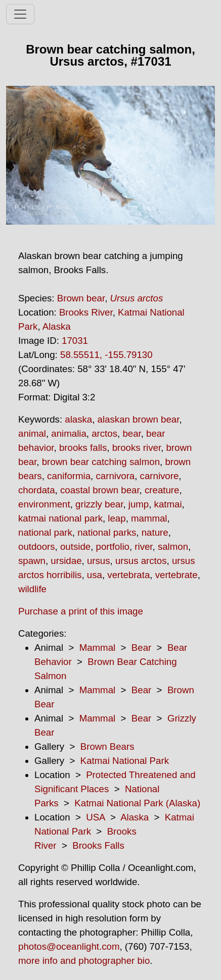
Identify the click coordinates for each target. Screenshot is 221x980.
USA (95, 817)
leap (117, 518)
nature (155, 532)
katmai (168, 504)
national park (45, 532)
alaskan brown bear (139, 419)
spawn (32, 561)
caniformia (69, 476)
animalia (69, 433)
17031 (75, 341)
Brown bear (81, 298)
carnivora (115, 476)
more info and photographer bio (84, 961)
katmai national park (60, 518)
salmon (173, 547)
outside (75, 547)
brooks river (137, 448)
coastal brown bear (100, 490)
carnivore (160, 476)
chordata (37, 490)
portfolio (113, 547)
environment (44, 504)
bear (131, 433)
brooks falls (83, 448)
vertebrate (176, 575)
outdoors (37, 547)
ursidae (66, 561)
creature (162, 490)
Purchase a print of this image (81, 611)
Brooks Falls (98, 845)
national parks (107, 532)
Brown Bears (107, 746)
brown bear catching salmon (101, 462)
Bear (141, 648)
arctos (104, 433)
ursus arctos (141, 561)
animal (32, 433)
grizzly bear (99, 504)
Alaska (57, 326)
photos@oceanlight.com (69, 946)
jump (139, 504)
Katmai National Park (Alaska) (137, 803)
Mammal (98, 648)
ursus (99, 561)
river (143, 547)
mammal (149, 518)
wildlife (32, 589)
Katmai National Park (125, 761)
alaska (78, 419)
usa (95, 575)
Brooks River (86, 312)
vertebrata (128, 575)
